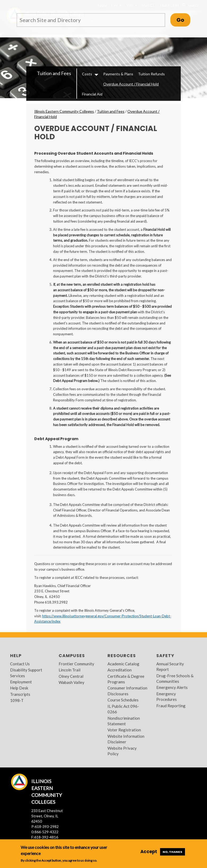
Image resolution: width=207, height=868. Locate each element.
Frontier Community (76, 664)
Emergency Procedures (167, 696)
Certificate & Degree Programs (126, 679)
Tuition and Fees (54, 73)
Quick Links (170, 5)
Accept (149, 852)
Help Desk (19, 688)
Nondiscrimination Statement (124, 721)
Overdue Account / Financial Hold (131, 84)
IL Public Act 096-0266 (123, 709)
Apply (102, 5)
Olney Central (71, 676)
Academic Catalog (123, 664)
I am (116, 5)
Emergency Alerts (172, 687)
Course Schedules (123, 700)
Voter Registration (124, 730)
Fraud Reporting (171, 706)
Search (191, 5)
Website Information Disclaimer (126, 739)
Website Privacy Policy (122, 751)
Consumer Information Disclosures (127, 691)
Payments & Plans (118, 74)
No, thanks (172, 852)
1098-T (17, 700)
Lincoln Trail (70, 670)
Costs (87, 74)
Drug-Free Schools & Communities (175, 678)
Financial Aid (92, 94)
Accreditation (120, 670)
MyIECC (149, 5)
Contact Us (20, 664)
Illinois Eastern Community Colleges (64, 111)
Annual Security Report (170, 667)
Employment (21, 682)
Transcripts (20, 694)
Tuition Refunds (151, 74)
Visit (132, 5)
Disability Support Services (26, 673)
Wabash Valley (72, 682)
